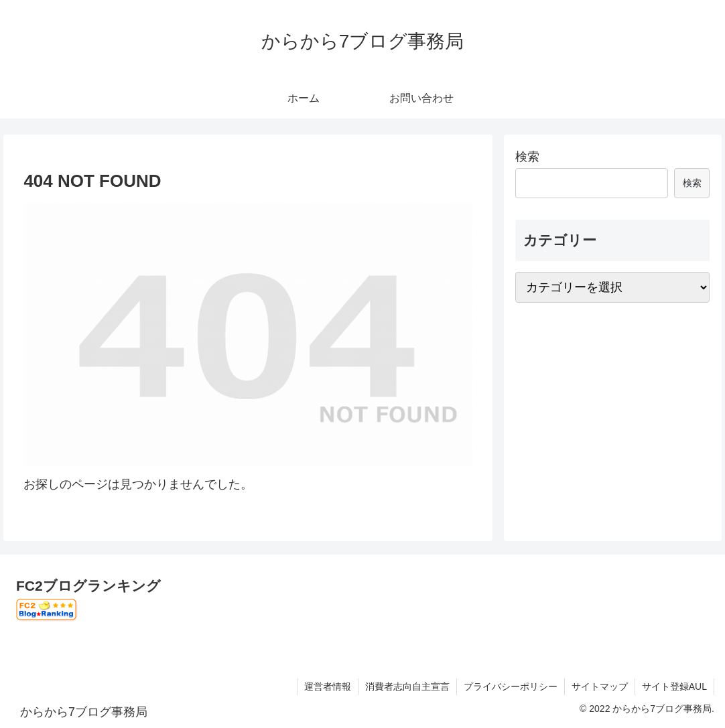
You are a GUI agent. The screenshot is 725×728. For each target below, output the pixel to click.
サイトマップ (600, 686)
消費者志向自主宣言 (407, 686)
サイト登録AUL (674, 686)
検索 (527, 157)
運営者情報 (328, 686)
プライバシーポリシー (511, 686)
